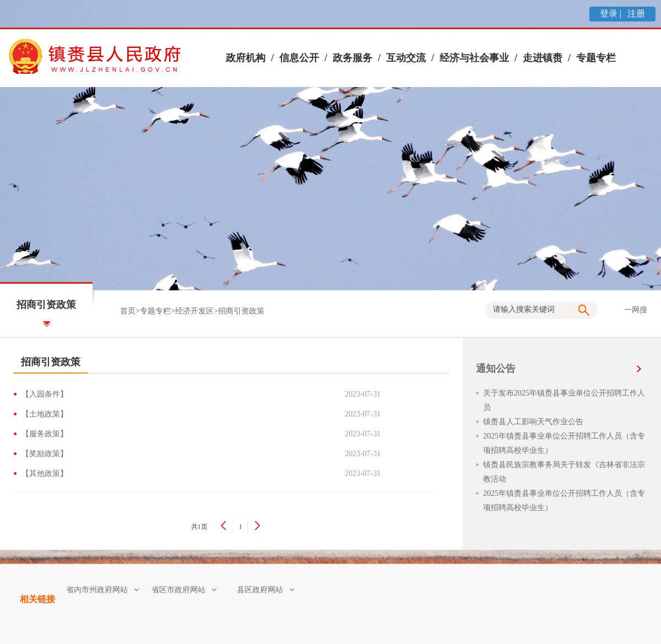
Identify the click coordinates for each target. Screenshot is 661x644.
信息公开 (299, 58)
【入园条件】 (47, 394)
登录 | (612, 13)
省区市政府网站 (184, 590)
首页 (128, 311)
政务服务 (353, 58)
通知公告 (496, 369)
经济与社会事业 (474, 58)
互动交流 (406, 58)
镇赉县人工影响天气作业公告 (533, 422)
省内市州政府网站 (102, 590)
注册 (635, 13)
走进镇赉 (543, 58)
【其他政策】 (47, 473)
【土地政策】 (47, 414)
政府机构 (246, 58)
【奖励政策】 (47, 454)
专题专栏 (596, 58)
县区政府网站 (266, 590)
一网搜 (636, 310)
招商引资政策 (241, 311)
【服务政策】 (47, 434)
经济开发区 (194, 311)
